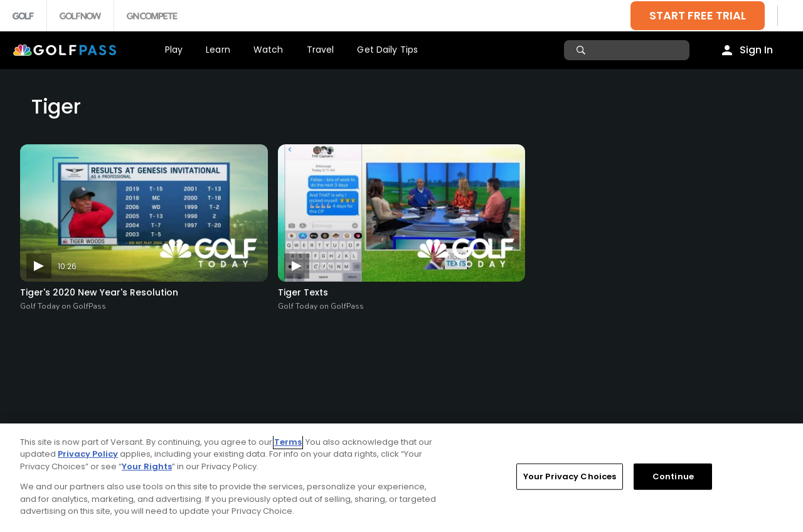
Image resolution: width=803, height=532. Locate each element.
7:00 (324, 266)
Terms (288, 442)
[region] (401, 478)
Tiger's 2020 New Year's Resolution (99, 292)
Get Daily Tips (387, 50)
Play (174, 50)
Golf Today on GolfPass (63, 306)
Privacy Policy (88, 454)
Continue (673, 476)
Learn (218, 50)
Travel (321, 50)
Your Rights (147, 466)
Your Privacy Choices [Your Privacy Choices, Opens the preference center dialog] (570, 476)
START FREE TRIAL (698, 15)
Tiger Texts (303, 292)
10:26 (67, 266)
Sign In (756, 50)
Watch (269, 50)
